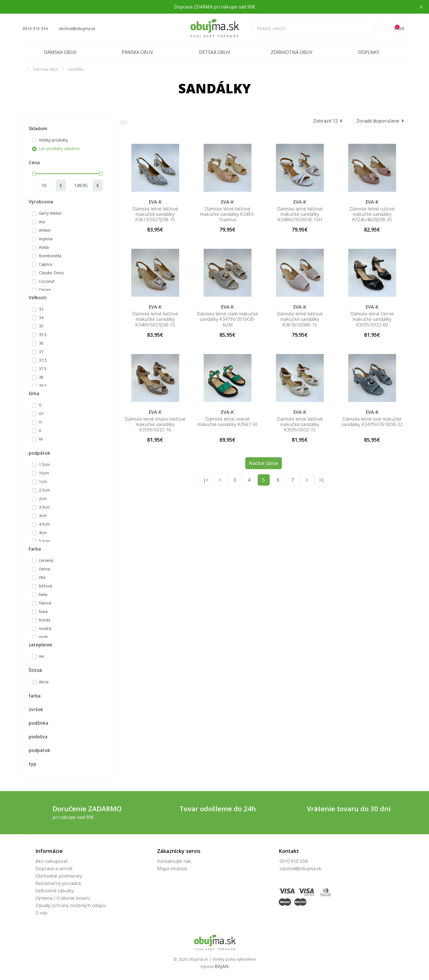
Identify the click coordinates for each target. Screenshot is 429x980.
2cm (43, 499)
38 (41, 377)
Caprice (46, 264)
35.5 (43, 335)
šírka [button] (34, 393)
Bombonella (50, 256)
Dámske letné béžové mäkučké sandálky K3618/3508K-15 (300, 319)
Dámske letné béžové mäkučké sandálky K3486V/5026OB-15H (300, 214)
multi (43, 637)
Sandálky (76, 69)
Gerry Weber (50, 213)
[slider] (34, 174)
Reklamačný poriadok (58, 883)
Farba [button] (35, 549)
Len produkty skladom (59, 148)
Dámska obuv (60, 52)
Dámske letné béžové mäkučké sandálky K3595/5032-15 (300, 424)
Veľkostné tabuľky (55, 891)
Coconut (47, 281)
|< (206, 480)
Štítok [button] (35, 670)
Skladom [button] (38, 128)
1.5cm (44, 464)
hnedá (45, 620)
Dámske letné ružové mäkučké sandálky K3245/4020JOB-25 (372, 214)
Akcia (44, 682)
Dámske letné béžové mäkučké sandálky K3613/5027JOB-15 (155, 214)
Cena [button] (34, 163)
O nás (42, 913)
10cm (44, 473)
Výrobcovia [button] (41, 202)
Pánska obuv (137, 52)
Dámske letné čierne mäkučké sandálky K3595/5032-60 (372, 319)
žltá (42, 577)
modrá (45, 628)
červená (46, 560)
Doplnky (369, 52)
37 (41, 352)
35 (41, 326)
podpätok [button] (39, 453)
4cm (43, 533)
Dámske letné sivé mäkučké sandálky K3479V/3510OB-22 (372, 422)
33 (41, 309)
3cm (43, 516)
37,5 (43, 360)
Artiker (45, 230)
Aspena (46, 239)
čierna (44, 569)
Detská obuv (215, 52)
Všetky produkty (53, 140)
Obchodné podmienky (59, 876)
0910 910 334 (293, 861)
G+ (42, 413)
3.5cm (44, 507)
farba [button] (35, 696)
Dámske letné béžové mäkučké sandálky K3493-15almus (227, 214)
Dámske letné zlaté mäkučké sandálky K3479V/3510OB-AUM (228, 319)
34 (41, 318)
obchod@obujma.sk (300, 869)
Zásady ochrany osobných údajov (71, 905)
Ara (42, 222)
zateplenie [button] (40, 645)
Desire (45, 290)
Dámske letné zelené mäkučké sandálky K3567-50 (227, 422)
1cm (43, 481)
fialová (45, 603)
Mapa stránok (172, 869)
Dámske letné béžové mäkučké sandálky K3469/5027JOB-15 (155, 319)
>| (322, 480)
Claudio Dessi (51, 273)
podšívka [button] (38, 723)
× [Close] (421, 7)
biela (43, 594)
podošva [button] (38, 737)
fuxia (43, 611)
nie (42, 656)
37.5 (43, 369)
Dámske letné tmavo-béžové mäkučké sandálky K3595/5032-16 (155, 424)
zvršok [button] (36, 709)
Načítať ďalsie (264, 463)
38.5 (43, 386)
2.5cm (44, 490)
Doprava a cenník (54, 869)
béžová (46, 586)
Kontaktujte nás (174, 861)
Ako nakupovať (52, 861)
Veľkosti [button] (38, 298)
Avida (44, 247)
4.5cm (44, 524)
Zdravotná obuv (292, 52)
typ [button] (32, 764)
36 (41, 343)
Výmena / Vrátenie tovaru (63, 898)
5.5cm (44, 541)
